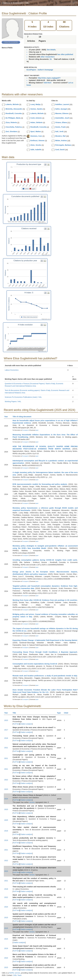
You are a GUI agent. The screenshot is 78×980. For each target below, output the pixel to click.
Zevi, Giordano (11, 131)
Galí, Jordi (59, 131)
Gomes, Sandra (37, 109)
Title (15, 713)
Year (7, 417)
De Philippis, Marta (13, 118)
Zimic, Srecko (36, 145)
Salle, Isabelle (36, 150)
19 (51, 59)
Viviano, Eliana (61, 122)
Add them (48, 83)
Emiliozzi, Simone (37, 141)
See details (51, 50)
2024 (6, 799)
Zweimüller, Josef (62, 118)
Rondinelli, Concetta (14, 113)
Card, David (60, 150)
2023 (6, 720)
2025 (6, 820)
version (32, 802)
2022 (6, 780)
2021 (6, 748)
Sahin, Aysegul (61, 109)
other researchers (48, 57)
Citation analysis (26, 724)
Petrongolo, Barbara (63, 145)
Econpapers (25, 430)
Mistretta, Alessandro (14, 109)
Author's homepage (45, 70)
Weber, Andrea (61, 141)
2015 (6, 918)
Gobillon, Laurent (62, 104)
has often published (65, 54)
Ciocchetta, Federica (14, 127)
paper (37, 430)
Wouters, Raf (60, 136)
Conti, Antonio (36, 118)
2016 (6, 831)
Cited (67, 713)
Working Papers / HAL (13, 402)
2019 (6, 840)
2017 (6, 730)
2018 (6, 738)
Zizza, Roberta (11, 122)
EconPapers (31, 70)
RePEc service (15, 973)
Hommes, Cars (36, 136)
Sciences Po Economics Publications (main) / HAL (23, 397)
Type (60, 713)
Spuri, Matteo (36, 131)
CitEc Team (17, 975)
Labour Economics (12, 370)
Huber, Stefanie (36, 122)
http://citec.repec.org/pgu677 (49, 78)
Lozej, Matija (35, 104)
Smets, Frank (60, 127)
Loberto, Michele (12, 104)
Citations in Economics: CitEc (16, 3)
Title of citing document (23, 417)
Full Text (16, 724)
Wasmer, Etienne (62, 113)
